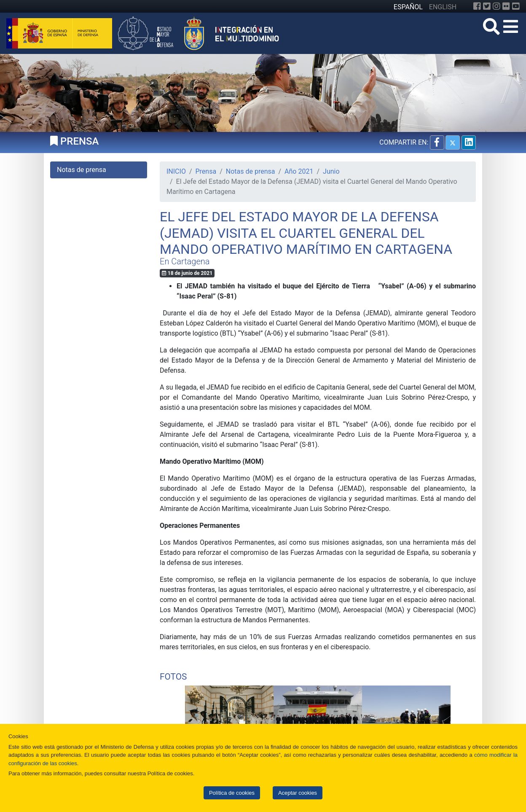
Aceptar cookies (298, 793)
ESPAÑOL (408, 7)
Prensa (206, 171)
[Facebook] (477, 6)
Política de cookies (232, 793)
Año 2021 (299, 171)
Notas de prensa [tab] (82, 170)
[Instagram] (496, 6)
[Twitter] (487, 6)
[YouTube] (516, 6)
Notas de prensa (251, 171)
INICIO (176, 171)
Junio (331, 171)
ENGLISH (443, 7)
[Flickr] (506, 6)
